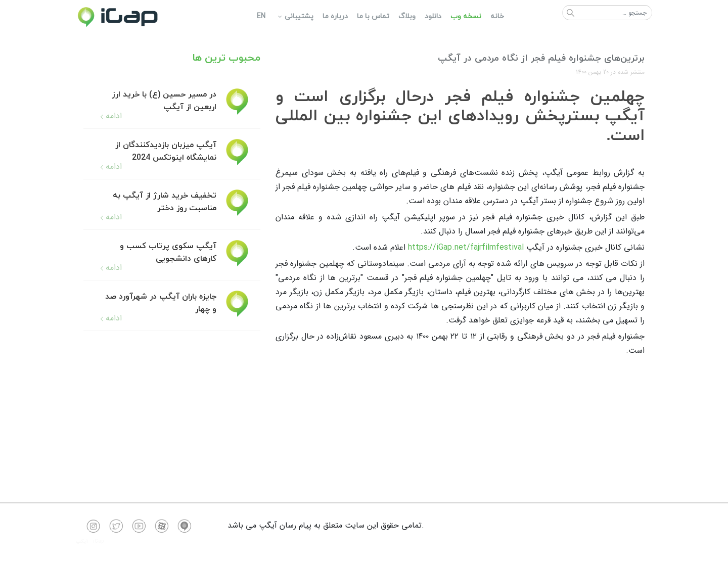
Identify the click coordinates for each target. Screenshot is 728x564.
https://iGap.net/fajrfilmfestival (466, 247)
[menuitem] (497, 16)
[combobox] (607, 13)
